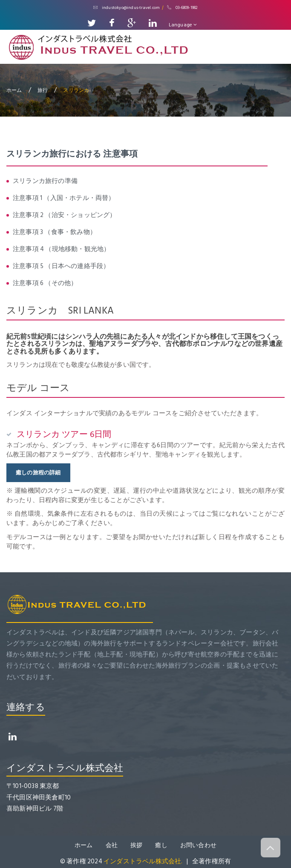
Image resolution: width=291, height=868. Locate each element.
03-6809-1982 (183, 8)
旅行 (43, 90)
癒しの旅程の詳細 (38, 473)
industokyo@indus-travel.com (127, 8)
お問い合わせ (198, 845)
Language (183, 25)
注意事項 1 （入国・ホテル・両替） (64, 198)
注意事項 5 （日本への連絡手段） (61, 266)
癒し (161, 845)
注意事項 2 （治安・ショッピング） (65, 215)
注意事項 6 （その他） (45, 283)
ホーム (14, 90)
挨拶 (136, 845)
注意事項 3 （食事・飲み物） (55, 232)
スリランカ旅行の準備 (45, 181)
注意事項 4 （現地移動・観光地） (61, 249)
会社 (112, 845)
